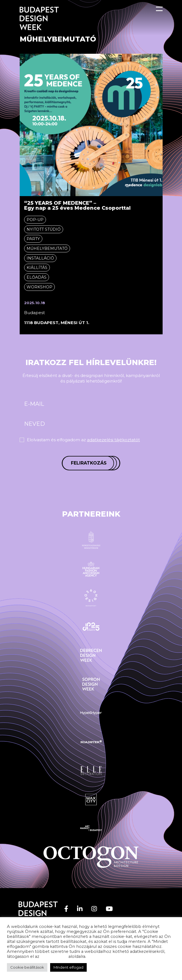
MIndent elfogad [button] (68, 967)
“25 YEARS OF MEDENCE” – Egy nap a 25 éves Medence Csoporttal (77, 206)
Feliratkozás (89, 463)
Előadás (37, 277)
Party (33, 239)
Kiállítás (37, 268)
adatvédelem (54, 956)
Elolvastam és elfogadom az (83, 440)
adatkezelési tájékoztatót (113, 440)
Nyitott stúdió (44, 229)
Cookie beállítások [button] (27, 967)
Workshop (39, 287)
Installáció (40, 258)
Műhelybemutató (47, 248)
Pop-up (35, 220)
